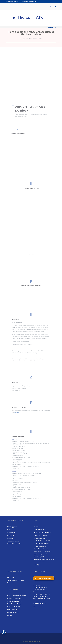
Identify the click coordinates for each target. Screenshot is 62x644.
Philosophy (11, 535)
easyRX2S (21, 411)
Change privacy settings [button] (43, 540)
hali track (10, 583)
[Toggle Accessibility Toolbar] (4, 632)
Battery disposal (39, 557)
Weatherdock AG (35, 642)
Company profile (12, 527)
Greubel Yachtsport (13, 612)
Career (9, 530)
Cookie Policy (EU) (39, 538)
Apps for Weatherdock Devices (17, 595)
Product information (17, 133)
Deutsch (51, 27)
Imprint (36, 527)
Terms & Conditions (40, 530)
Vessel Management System (16, 580)
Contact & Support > (39, 603)
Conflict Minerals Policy (14, 544)
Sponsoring (11, 538)
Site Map (37, 565)
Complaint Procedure (14, 541)
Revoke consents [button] (41, 546)
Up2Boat (10, 615)
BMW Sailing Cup (12, 610)
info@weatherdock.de (43, 598)
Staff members (12, 533)
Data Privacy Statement (41, 535)
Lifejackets (10, 577)
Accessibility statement (41, 549)
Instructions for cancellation (42, 533)
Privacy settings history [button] (43, 543)
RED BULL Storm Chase (14, 607)
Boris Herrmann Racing (14, 604)
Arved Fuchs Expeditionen (15, 601)
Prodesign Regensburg (14, 598)
